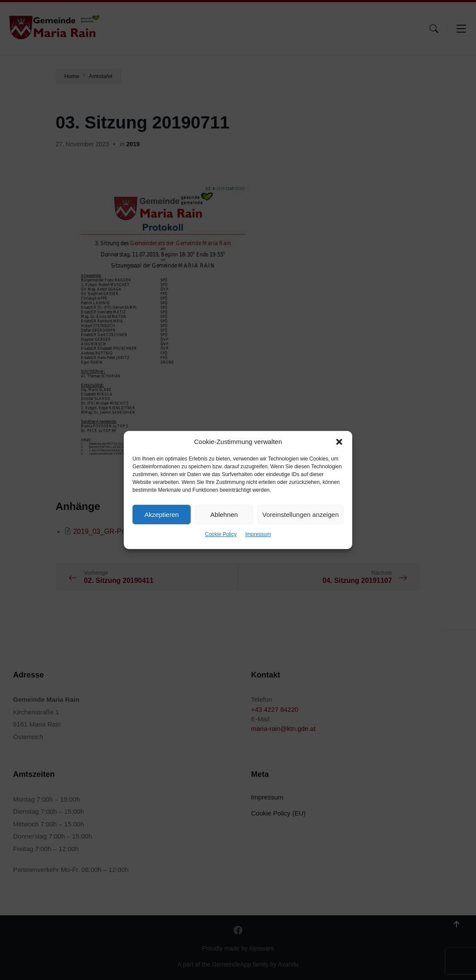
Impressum (258, 534)
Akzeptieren (161, 515)
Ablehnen (224, 515)
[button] (339, 442)
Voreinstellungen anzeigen (301, 515)
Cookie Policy (221, 534)
